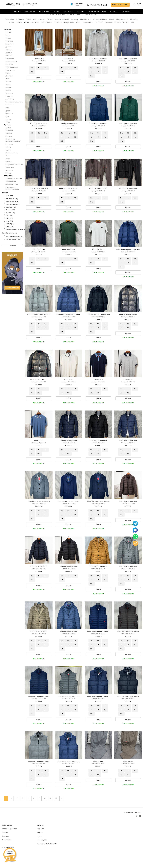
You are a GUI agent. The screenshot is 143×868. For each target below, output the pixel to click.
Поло (8, 168)
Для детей (8, 185)
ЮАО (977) (8, 230)
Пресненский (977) (12, 214)
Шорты (8, 129)
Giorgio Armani (122, 28)
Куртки (8, 82)
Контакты (126, 12)
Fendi (112, 28)
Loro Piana (35, 32)
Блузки (8, 42)
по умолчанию (131, 17)
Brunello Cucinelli (62, 28)
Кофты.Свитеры (12, 76)
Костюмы (9, 74)
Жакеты (9, 62)
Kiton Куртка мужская (98, 68)
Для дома (68, 12)
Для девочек (11, 191)
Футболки (9, 123)
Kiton (27, 32)
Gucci (12, 32)
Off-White (58, 32)
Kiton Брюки (39, 68)
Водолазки (10, 53)
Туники (8, 120)
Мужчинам (44, 12)
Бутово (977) (9, 222)
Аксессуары (42, 852)
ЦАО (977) (8, 205)
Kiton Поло (69, 390)
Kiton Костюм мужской (39, 198)
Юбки (8, 132)
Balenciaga (10, 28)
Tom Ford (99, 32)
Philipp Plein (69, 32)
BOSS (29, 28)
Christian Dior (86, 28)
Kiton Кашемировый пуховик (128, 260)
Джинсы (9, 56)
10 (56, 811)
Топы (7, 117)
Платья (8, 97)
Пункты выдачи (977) (12, 248)
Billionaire (20, 28)
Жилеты (9, 65)
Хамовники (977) (11, 208)
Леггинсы (9, 85)
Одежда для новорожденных (12, 197)
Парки (8, 94)
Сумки (40, 849)
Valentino (109, 32)
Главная (17, 12)
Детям (56, 12)
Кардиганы (10, 68)
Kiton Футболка (39, 260)
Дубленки (9, 59)
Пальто (8, 91)
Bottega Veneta (39, 28)
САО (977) (8, 225)
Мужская (25, 17)
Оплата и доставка (97, 12)
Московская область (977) (14, 239)
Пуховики (9, 103)
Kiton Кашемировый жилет (98, 643)
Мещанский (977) (11, 211)
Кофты (8, 156)
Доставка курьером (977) (14, 246)
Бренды (80, 12)
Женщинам (30, 12)
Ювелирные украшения (47, 856)
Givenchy (134, 28)
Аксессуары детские (14, 188)
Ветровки (9, 50)
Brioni (50, 28)
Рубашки (9, 105)
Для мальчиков (12, 193)
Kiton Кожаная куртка (128, 325)
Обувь (40, 845)
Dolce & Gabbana (100, 28)
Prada (78, 32)
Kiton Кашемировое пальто (39, 513)
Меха (8, 88)
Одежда (14, 17)
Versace (118, 32)
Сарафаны (10, 108)
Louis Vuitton (47, 32)
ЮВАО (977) (9, 233)
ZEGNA (126, 32)
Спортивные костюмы (14, 111)
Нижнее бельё (11, 162)
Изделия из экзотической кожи (13, 149)
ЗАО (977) (8, 228)
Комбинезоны (11, 71)
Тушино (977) (9, 219)
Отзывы (114, 12)
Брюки (8, 47)
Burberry (74, 28)
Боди (7, 45)
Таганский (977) (10, 216)
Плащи (8, 100)
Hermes (19, 32)
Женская (7, 39)
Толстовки (10, 114)
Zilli (132, 32)
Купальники (10, 79)
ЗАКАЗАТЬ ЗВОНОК (120, 5)
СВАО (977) (9, 236)
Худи (7, 126)
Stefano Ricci (88, 32)
